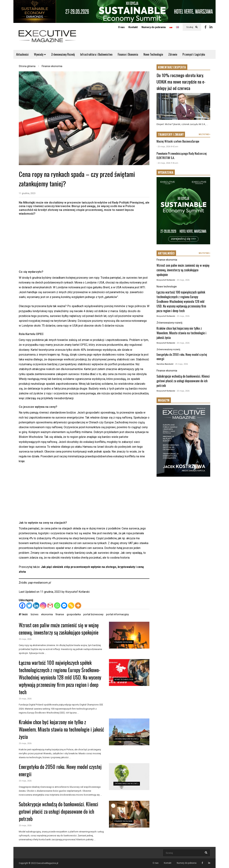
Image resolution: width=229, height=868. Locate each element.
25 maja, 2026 (25, 639)
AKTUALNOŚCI (166, 253)
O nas (121, 27)
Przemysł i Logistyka (194, 54)
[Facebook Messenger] (64, 606)
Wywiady (40, 54)
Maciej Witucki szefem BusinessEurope (178, 141)
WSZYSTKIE (204, 134)
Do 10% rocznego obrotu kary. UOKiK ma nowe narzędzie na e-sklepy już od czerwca (181, 82)
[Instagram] (43, 606)
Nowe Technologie (153, 54)
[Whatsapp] (57, 606)
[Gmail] (50, 606)
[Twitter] (29, 606)
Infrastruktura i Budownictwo (96, 54)
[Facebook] (22, 606)
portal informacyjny (117, 614)
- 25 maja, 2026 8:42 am (167, 147)
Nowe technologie (124, 680)
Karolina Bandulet (165, 364)
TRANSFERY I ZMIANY (171, 135)
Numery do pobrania (154, 27)
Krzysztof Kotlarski (77, 592)
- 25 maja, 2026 (183, 280)
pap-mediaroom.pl (40, 583)
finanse (60, 614)
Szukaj (192, 27)
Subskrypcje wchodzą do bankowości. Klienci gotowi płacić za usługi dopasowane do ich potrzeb (59, 811)
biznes (35, 614)
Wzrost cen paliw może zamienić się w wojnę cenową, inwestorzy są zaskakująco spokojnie (59, 629)
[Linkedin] (36, 606)
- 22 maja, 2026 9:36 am (167, 163)
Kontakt (133, 27)
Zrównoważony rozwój (127, 739)
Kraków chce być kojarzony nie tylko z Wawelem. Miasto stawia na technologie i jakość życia (61, 729)
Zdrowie (173, 54)
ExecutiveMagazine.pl (47, 863)
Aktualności (22, 54)
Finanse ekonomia (123, 642)
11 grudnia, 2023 (27, 193)
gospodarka (74, 614)
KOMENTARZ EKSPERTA (172, 67)
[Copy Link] (71, 606)
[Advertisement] (84, 242)
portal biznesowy (93, 614)
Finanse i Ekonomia (128, 54)
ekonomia (47, 614)
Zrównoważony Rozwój (63, 54)
